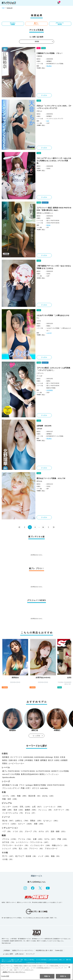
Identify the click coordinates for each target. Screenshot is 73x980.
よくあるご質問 (8, 954)
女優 (38, 839)
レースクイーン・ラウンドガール (33, 842)
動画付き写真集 (40, 785)
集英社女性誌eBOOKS (30, 774)
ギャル (30, 813)
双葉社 (5, 763)
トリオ (18, 831)
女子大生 (9, 842)
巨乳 (26, 807)
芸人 (24, 848)
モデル (50, 839)
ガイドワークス (16, 757)
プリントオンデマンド (11, 788)
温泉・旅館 (59, 831)
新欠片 (51, 760)
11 (43, 527)
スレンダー (11, 807)
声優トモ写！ (26, 788)
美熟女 (36, 821)
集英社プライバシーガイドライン (23, 950)
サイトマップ (30, 954)
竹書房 (37, 760)
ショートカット (53, 807)
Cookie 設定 (59, 950)
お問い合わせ (19, 954)
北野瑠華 (39, 429)
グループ (31, 831)
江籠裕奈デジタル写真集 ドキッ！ (50, 53)
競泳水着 (35, 796)
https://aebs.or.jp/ (6, 943)
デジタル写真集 (13, 24)
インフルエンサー (41, 845)
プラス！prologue (26, 785)
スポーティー (62, 810)
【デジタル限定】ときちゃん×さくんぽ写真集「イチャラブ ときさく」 (53, 369)
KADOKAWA (28, 757)
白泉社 (57, 760)
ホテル (44, 831)
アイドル (25, 839)
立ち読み (44, 95)
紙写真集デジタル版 (10, 785)
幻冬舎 (63, 757)
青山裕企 (49, 66)
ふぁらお (49, 333)
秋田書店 (6, 757)
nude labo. (44, 788)
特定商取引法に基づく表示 (44, 950)
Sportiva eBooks (9, 777)
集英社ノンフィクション (49, 774)
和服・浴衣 (10, 799)
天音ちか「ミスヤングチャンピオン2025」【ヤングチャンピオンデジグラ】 (54, 107)
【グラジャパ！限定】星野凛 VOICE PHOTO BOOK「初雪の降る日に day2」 (54, 209)
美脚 (7, 810)
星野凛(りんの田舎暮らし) (45, 213)
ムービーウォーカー (16, 763)
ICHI (48, 121)
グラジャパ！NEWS (60, 24)
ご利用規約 (6, 950)
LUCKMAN (50, 390)
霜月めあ (39, 481)
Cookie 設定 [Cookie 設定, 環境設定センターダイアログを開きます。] (5, 976)
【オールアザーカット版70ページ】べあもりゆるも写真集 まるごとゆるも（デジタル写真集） (54, 161)
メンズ (44, 856)
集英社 (5, 760)
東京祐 (48, 225)
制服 (22, 796)
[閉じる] (69, 967)
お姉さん (22, 821)
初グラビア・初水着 (26, 856)
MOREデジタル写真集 (60, 771)
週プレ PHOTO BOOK (11, 771)
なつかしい (51, 821)
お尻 (37, 807)
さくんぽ (39, 376)
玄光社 (56, 757)
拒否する (63, 976)
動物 (56, 856)
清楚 (39, 824)
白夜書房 (64, 760)
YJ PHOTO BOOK (28, 771)
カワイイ (10, 824)
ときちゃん (40, 373)
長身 (19, 810)
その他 (8, 859)
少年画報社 (29, 760)
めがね (48, 796)
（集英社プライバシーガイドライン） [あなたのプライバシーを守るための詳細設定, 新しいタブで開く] (14, 972)
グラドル (10, 839)
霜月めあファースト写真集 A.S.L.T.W (51, 478)
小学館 (21, 760)
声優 (63, 839)
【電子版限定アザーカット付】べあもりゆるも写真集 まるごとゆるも (54, 267)
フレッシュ (45, 810)
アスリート (37, 848)
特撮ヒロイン (60, 845)
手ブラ (8, 856)
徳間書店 (44, 760)
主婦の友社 (13, 760)
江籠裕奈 (39, 56)
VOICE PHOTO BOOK (56, 785)
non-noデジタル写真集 (11, 774)
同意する (47, 976)
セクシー (26, 824)
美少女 (8, 821)
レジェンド (10, 848)
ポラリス (36, 788)
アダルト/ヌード (51, 848)
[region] (36, 972)
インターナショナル (13, 813)
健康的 (31, 810)
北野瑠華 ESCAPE (44, 426)
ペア (7, 831)
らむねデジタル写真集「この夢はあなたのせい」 (53, 317)
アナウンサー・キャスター (16, 845)
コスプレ (9, 796)
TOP (3, 8)
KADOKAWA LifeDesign (44, 757)
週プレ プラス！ (36, 24)
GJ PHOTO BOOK (43, 771)
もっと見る (37, 736)
